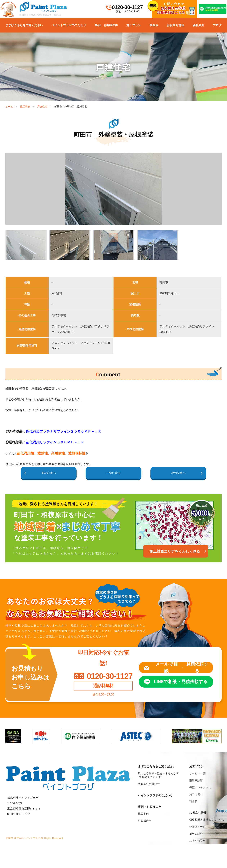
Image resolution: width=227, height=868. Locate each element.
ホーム (9, 107)
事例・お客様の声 (106, 25)
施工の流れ (196, 794)
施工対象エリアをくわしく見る (175, 552)
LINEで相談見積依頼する (181, 682)
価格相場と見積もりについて (207, 820)
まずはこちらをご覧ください (24, 25)
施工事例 (25, 107)
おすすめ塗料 (198, 841)
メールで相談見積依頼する (182, 668)
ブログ (217, 25)
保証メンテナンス (200, 787)
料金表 (154, 25)
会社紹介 (199, 25)
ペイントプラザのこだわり (69, 25)
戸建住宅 (42, 107)
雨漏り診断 (196, 781)
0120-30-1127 (127, 7)
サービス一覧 (198, 774)
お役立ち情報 (175, 25)
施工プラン (134, 25)
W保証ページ (197, 827)
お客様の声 (145, 821)
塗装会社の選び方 (149, 784)
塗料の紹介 (196, 834)
